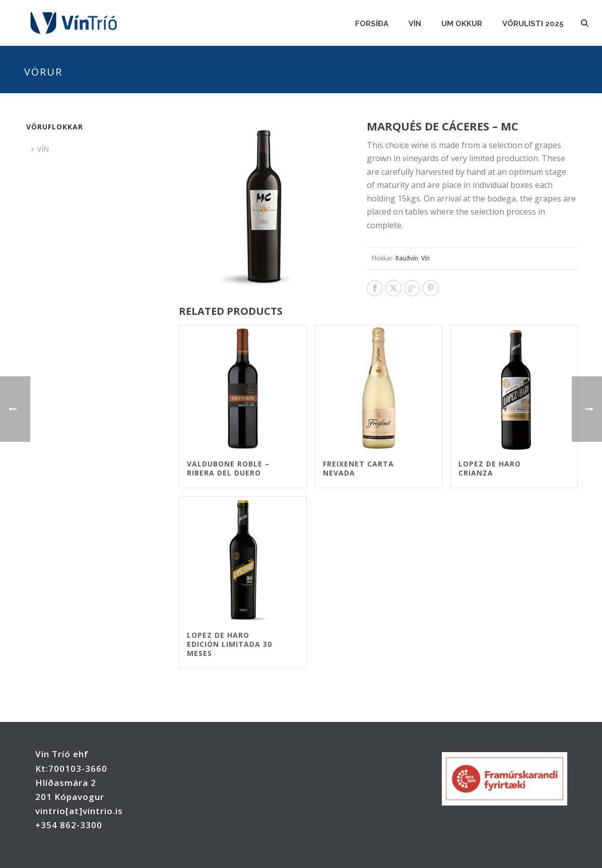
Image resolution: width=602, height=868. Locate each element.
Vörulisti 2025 (533, 24)
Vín (425, 258)
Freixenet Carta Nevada (358, 468)
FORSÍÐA (372, 24)
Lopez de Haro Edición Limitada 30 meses (229, 644)
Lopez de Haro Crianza (490, 468)
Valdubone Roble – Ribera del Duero (228, 468)
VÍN (415, 24)
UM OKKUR (462, 24)
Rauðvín (407, 258)
